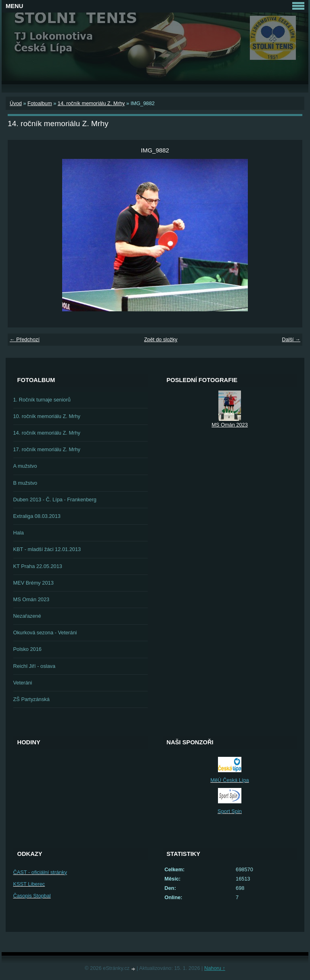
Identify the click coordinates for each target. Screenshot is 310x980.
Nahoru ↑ (215, 968)
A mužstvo (25, 466)
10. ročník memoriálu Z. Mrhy (47, 416)
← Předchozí (25, 339)
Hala (19, 533)
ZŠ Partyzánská (31, 699)
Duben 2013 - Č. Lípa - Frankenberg (55, 500)
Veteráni (23, 683)
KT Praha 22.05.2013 (38, 566)
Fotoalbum (40, 103)
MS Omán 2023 (31, 599)
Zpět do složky (161, 339)
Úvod (16, 103)
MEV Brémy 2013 (34, 583)
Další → (291, 339)
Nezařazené (27, 616)
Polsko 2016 (27, 649)
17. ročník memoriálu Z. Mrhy (47, 449)
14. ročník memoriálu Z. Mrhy (91, 103)
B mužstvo (25, 483)
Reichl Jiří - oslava (35, 666)
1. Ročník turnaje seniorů (42, 400)
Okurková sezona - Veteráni (45, 633)
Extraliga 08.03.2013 (37, 516)
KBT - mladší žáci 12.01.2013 (47, 549)
